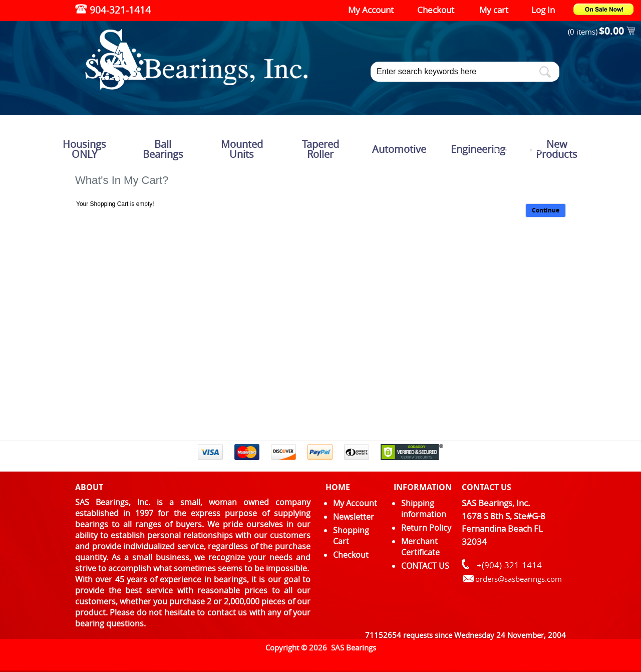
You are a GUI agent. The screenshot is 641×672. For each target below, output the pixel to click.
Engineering (478, 149)
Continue (546, 210)
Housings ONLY (84, 149)
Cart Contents (550, 150)
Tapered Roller (320, 149)
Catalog (518, 150)
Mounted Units (242, 149)
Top (498, 150)
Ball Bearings (163, 149)
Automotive (399, 149)
